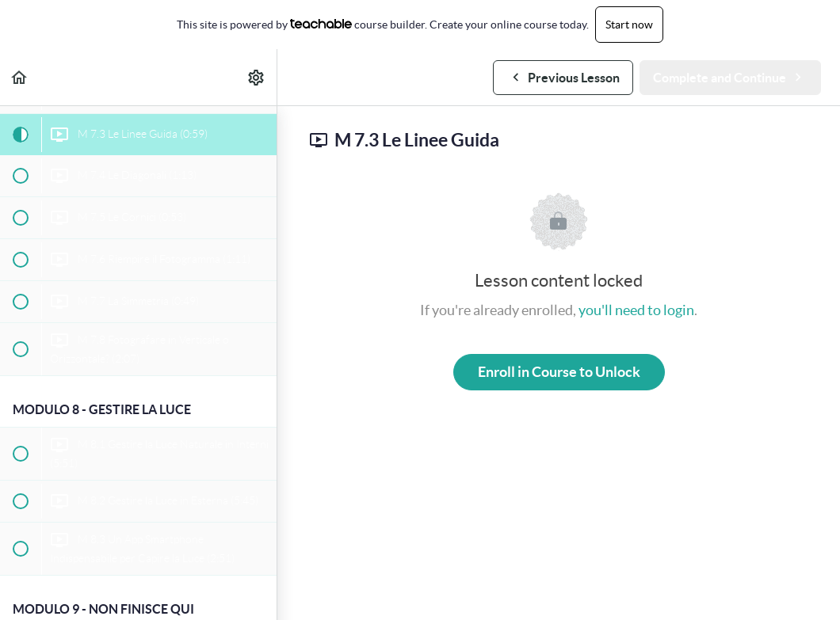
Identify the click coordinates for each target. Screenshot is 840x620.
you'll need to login (636, 310)
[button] (20, 77)
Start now (629, 25)
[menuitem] (257, 77)
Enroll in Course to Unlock (559, 372)
